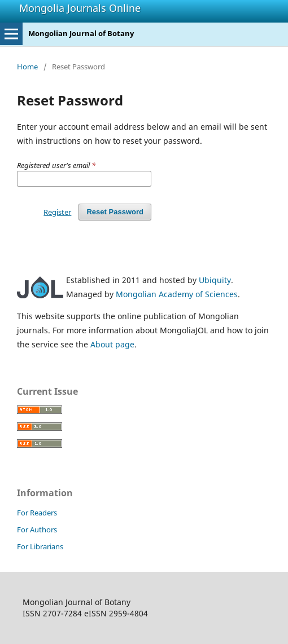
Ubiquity (215, 280)
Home (27, 67)
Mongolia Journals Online (80, 8)
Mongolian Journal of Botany (81, 33)
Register (57, 212)
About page (112, 344)
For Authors (37, 530)
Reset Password (115, 212)
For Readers (37, 513)
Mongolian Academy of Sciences (177, 294)
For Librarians (40, 546)
